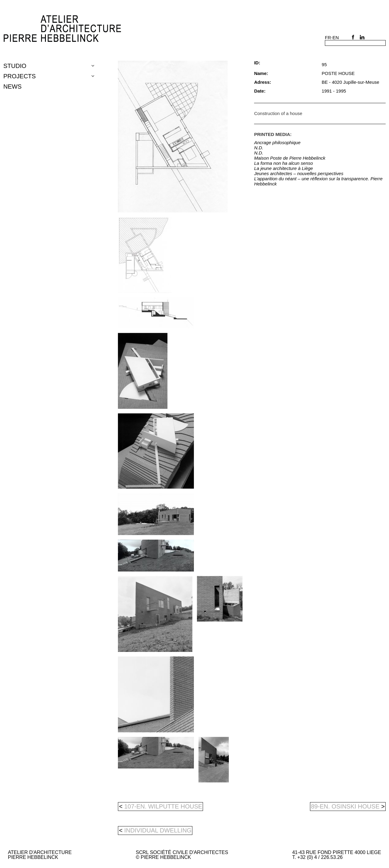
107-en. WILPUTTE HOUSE (160, 806)
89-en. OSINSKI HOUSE (348, 806)
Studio (15, 66)
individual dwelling (158, 830)
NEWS (12, 86)
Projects (20, 76)
